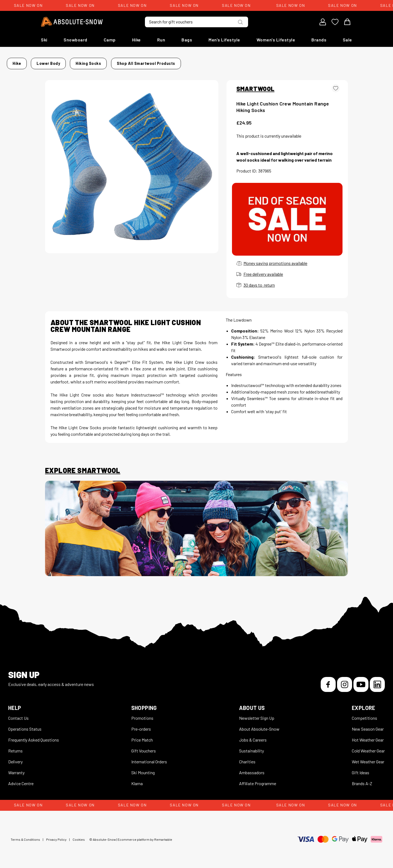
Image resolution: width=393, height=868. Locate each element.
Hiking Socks (121, 62)
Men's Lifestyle (224, 40)
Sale (347, 40)
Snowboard (75, 40)
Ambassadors (252, 769)
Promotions (142, 715)
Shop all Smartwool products (303, 62)
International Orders (149, 758)
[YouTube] (361, 681)
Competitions (364, 715)
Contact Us (18, 715)
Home (51, 62)
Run (161, 40)
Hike (136, 40)
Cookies (79, 836)
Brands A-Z (362, 780)
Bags (187, 40)
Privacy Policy (56, 836)
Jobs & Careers (253, 737)
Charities (247, 758)
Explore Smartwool (83, 467)
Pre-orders (141, 726)
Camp (110, 40)
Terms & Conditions (25, 836)
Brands (319, 40)
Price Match (142, 737)
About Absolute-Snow (259, 726)
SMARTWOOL (255, 85)
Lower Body (90, 62)
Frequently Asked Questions (34, 737)
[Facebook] (328, 681)
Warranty (16, 769)
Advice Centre (21, 780)
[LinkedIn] (377, 681)
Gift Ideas (361, 769)
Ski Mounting (143, 769)
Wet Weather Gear (368, 758)
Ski (44, 40)
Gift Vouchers (144, 747)
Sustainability (251, 747)
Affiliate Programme (258, 780)
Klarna (137, 780)
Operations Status (25, 726)
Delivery (15, 758)
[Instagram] (345, 681)
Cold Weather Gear (368, 747)
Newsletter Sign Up (257, 715)
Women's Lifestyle (276, 40)
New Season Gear (368, 726)
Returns (15, 747)
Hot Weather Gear (368, 737)
